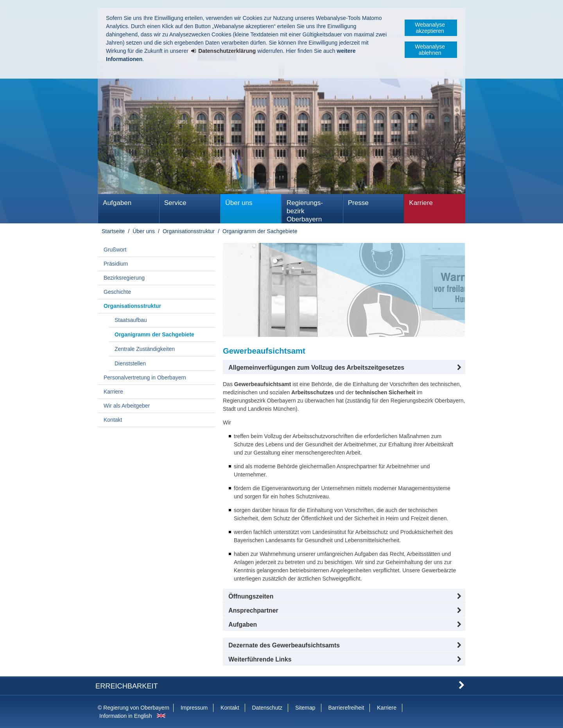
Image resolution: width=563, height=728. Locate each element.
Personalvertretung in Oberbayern (145, 377)
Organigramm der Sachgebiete (260, 231)
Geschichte (117, 292)
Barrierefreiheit (346, 708)
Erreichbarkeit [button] (127, 686)
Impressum (194, 708)
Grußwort (115, 250)
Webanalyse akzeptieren (430, 28)
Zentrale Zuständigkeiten (145, 349)
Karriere (421, 203)
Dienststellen (130, 363)
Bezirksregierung (124, 278)
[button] (344, 368)
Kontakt (113, 420)
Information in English (126, 716)
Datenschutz (267, 708)
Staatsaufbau (131, 320)
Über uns (239, 203)
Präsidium (116, 264)
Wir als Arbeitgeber (127, 406)
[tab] (344, 625)
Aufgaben (117, 203)
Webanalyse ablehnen (430, 50)
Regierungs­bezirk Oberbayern (305, 211)
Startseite (113, 231)
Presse (358, 203)
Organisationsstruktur (189, 231)
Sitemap (305, 708)
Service (175, 203)
